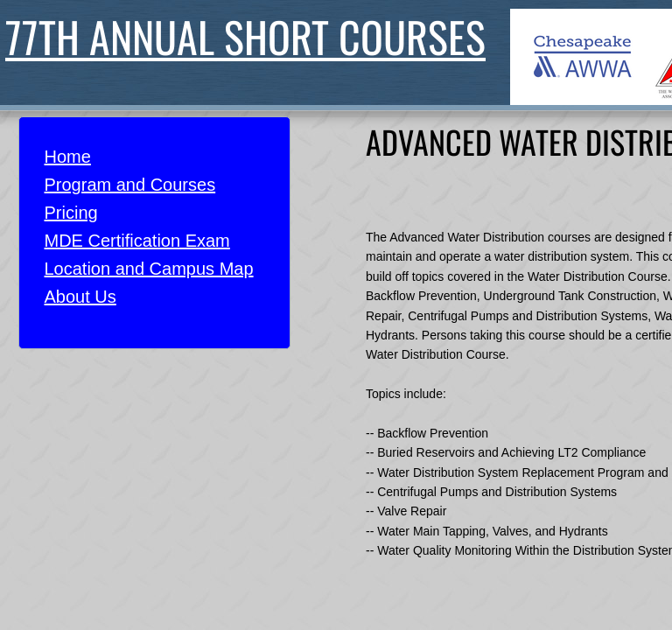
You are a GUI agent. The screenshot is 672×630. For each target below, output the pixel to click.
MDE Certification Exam (137, 241)
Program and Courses (130, 185)
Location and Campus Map (149, 269)
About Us (80, 297)
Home (68, 157)
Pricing (71, 213)
